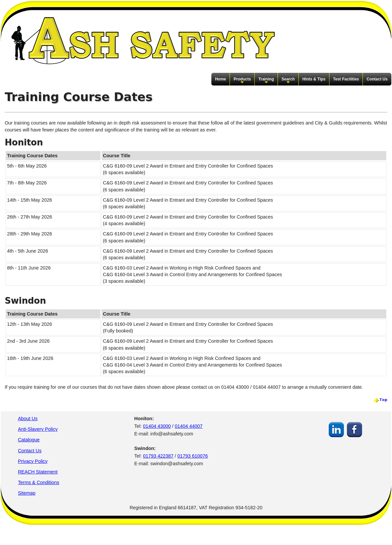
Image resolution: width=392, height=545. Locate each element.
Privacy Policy (33, 461)
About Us (28, 419)
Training (266, 81)
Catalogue (29, 440)
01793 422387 (158, 456)
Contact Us (377, 79)
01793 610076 (193, 456)
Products (242, 81)
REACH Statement (38, 472)
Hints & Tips (314, 79)
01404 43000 (157, 426)
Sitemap (27, 493)
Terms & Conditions (39, 482)
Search (288, 81)
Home (220, 79)
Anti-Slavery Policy (38, 429)
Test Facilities (346, 79)
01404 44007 (189, 426)
